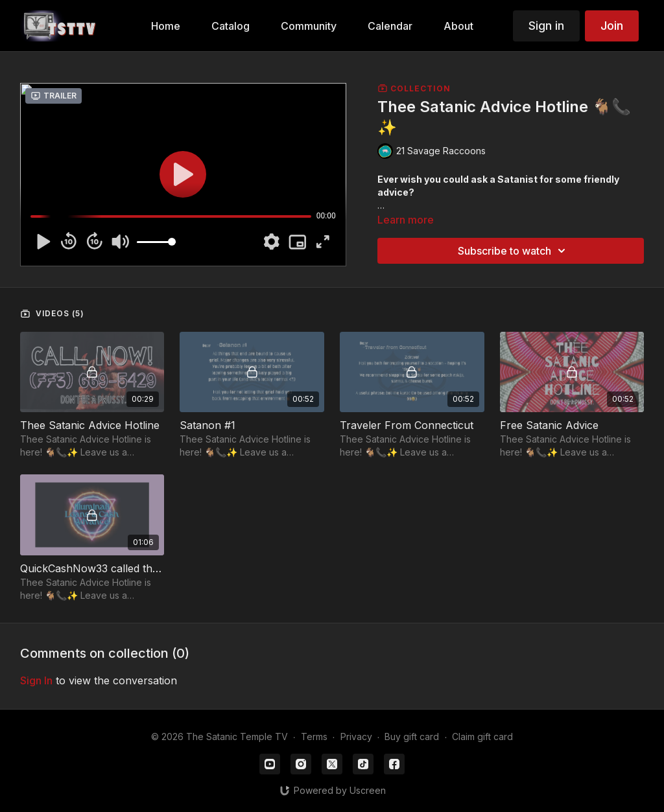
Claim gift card (482, 737)
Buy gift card (412, 737)
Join (612, 26)
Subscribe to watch (514, 251)
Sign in (546, 26)
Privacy (356, 737)
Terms (314, 737)
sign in (36, 680)
